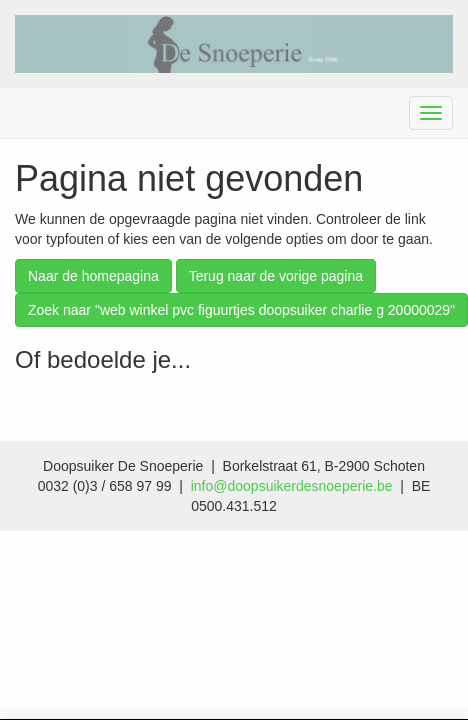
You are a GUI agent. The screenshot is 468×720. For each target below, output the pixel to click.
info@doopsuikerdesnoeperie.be (292, 486)
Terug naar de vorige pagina (276, 276)
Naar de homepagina (93, 276)
